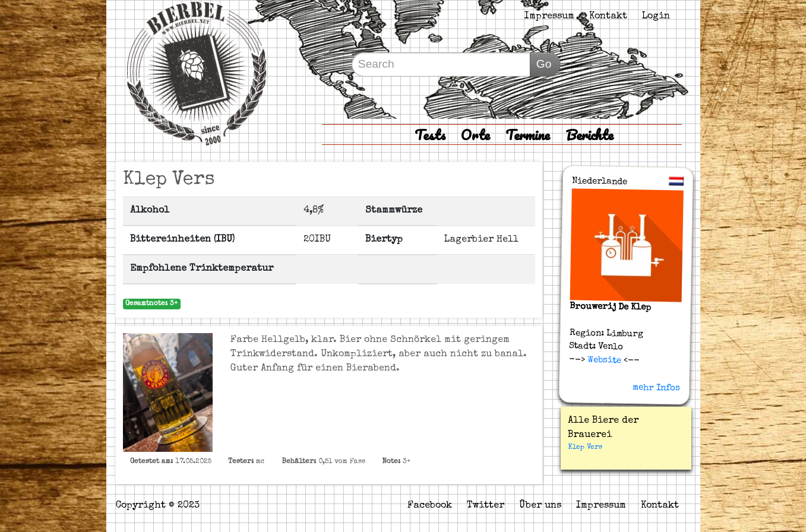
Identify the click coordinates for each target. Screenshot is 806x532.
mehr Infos (656, 388)
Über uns (540, 506)
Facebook (430, 506)
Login (656, 17)
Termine (528, 134)
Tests (430, 134)
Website (603, 360)
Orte (475, 134)
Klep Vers (585, 448)
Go (544, 64)
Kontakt (608, 17)
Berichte (590, 134)
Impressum (549, 17)
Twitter (486, 506)
